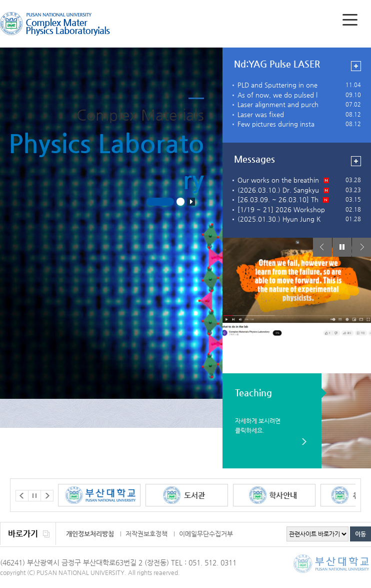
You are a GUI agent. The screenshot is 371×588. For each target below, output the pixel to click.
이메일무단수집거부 (206, 534)
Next (361, 247)
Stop (191, 202)
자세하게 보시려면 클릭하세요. (258, 425)
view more (356, 66)
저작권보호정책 (146, 534)
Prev (322, 247)
